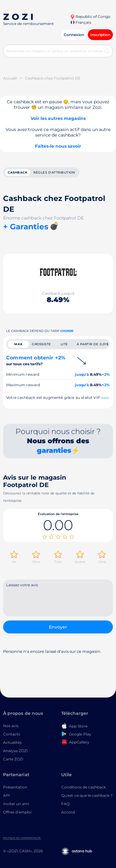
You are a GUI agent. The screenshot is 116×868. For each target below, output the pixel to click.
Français (81, 22)
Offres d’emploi (17, 812)
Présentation (15, 787)
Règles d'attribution (54, 172)
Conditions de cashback (84, 787)
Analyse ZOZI (15, 751)
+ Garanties (26, 227)
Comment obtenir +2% (36, 360)
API (6, 795)
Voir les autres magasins (58, 118)
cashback (17, 172)
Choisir (67, 331)
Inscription (100, 35)
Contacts (12, 734)
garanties (54, 450)
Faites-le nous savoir (58, 146)
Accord (68, 812)
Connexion (74, 35)
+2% (106, 374)
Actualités (12, 742)
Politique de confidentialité (22, 838)
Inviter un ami (16, 804)
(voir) (105, 398)
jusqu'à (82, 374)
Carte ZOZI (13, 759)
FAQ (65, 804)
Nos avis (11, 726)
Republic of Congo (90, 16)
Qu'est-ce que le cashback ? (87, 795)
